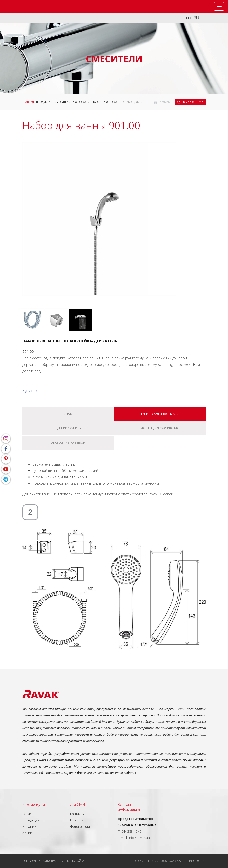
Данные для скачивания (160, 428)
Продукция (44, 102)
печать (165, 102)
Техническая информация (160, 414)
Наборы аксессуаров (107, 102)
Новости (77, 820)
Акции (27, 833)
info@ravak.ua (139, 838)
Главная (28, 102)
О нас (27, 814)
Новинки (29, 826)
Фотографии (80, 826)
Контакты (77, 814)
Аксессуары (81, 102)
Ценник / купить (68, 428)
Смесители (63, 102)
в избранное (193, 102)
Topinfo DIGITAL (195, 861)
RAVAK (19, 6)
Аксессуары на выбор (68, 443)
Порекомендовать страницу (43, 861)
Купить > (30, 391)
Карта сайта (76, 861)
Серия (68, 414)
